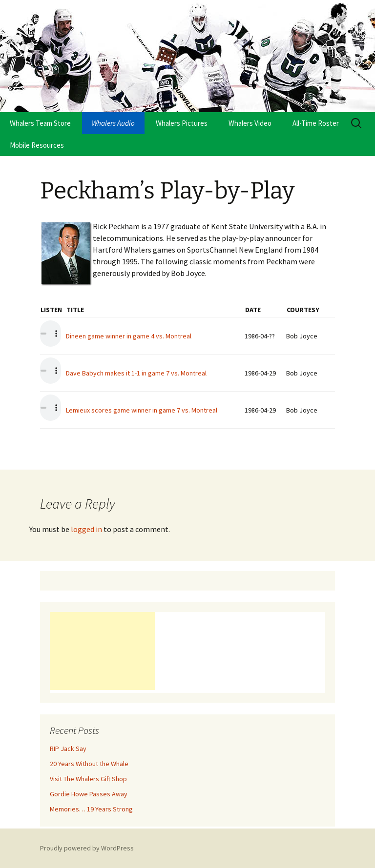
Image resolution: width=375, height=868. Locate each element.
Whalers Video (250, 123)
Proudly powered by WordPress (87, 848)
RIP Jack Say (68, 749)
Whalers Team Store (40, 123)
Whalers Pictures (182, 123)
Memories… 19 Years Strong (91, 809)
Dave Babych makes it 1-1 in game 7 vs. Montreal (136, 373)
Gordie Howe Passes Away (89, 794)
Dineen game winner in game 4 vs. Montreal (129, 336)
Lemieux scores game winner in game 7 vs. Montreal (142, 410)
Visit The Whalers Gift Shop (88, 779)
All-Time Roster (316, 123)
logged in (86, 529)
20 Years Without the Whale (89, 764)
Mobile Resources (37, 145)
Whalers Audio (113, 123)
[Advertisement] (102, 651)
